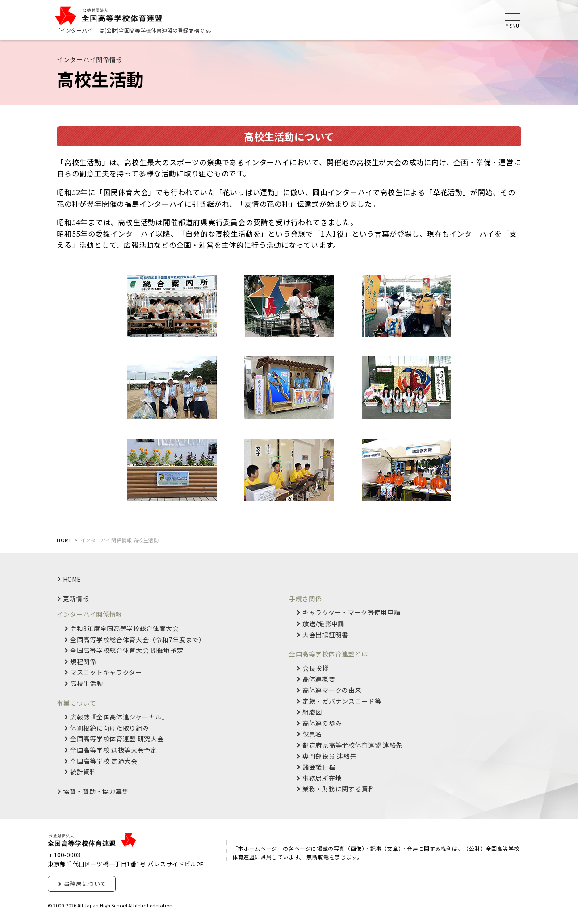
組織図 (312, 712)
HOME (72, 579)
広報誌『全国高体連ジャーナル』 (119, 717)
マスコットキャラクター (106, 672)
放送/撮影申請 (323, 624)
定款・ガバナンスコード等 (342, 701)
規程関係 (83, 662)
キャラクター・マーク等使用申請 (352, 613)
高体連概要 (319, 679)
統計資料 (83, 772)
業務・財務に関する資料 (339, 789)
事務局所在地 (322, 778)
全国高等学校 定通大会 (104, 761)
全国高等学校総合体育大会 (138, 640)
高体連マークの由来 (332, 690)
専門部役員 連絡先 (329, 756)
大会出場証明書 (325, 635)
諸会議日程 (319, 767)
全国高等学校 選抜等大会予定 (114, 750)
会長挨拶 (316, 668)
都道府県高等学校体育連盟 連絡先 (352, 745)
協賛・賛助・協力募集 (96, 792)
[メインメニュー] (512, 20)
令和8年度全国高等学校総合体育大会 (125, 629)
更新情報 (76, 599)
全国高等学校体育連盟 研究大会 (117, 739)
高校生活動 (87, 684)
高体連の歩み (322, 723)
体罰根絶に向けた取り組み (109, 728)
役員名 (312, 734)
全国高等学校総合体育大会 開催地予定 (127, 650)
